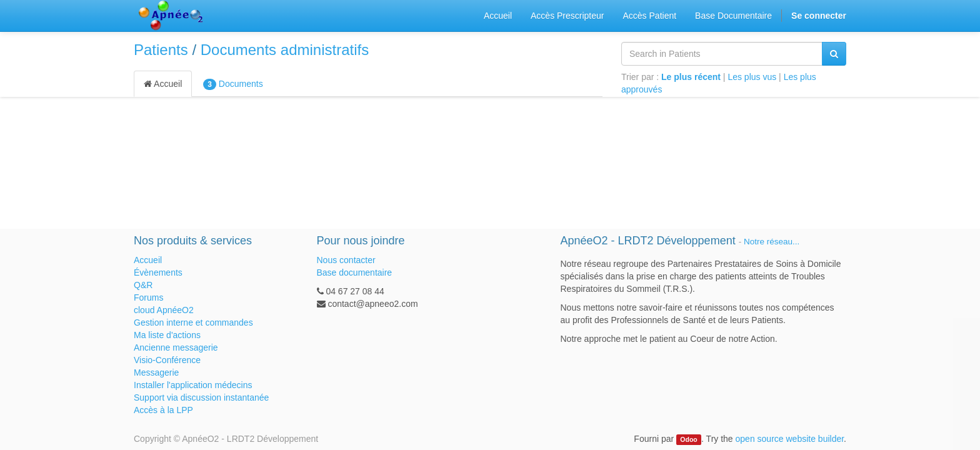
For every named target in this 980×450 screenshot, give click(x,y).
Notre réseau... (772, 242)
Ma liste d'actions (167, 335)
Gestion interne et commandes (193, 322)
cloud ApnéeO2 (164, 310)
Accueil (163, 84)
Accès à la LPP (163, 410)
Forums (148, 297)
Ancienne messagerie (176, 347)
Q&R (143, 285)
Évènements (158, 272)
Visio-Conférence (167, 360)
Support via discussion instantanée (201, 397)
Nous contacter (346, 260)
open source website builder (790, 439)
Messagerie (156, 372)
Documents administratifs (285, 50)
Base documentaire (355, 272)
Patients (161, 50)
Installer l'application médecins (193, 385)
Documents (233, 84)
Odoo (688, 439)
